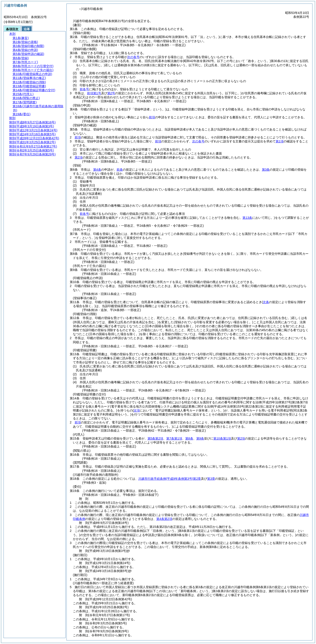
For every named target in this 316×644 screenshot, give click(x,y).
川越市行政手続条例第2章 (170, 479)
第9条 (200, 438)
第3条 (266, 170)
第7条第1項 (174, 438)
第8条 (189, 438)
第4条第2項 (164, 519)
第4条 (97, 170)
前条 (120, 170)
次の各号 (133, 57)
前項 (152, 117)
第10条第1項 (222, 438)
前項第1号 (94, 93)
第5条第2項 (155, 438)
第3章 (211, 479)
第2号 (111, 93)
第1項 (280, 141)
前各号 (84, 89)
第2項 (79, 157)
